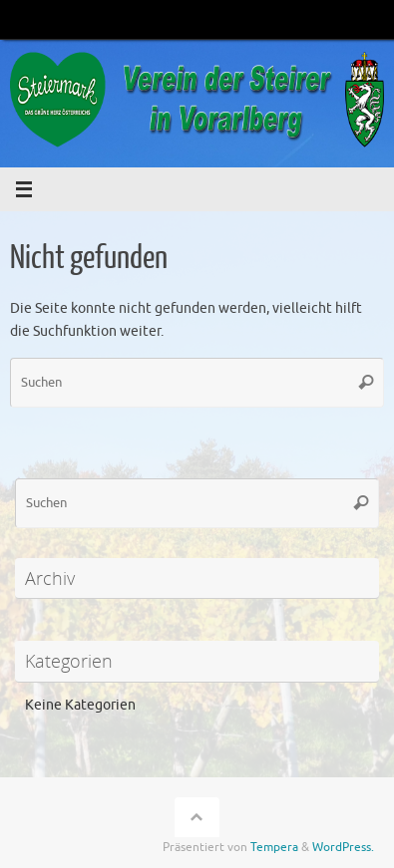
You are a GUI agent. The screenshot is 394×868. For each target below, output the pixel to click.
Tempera (274, 847)
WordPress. (343, 847)
